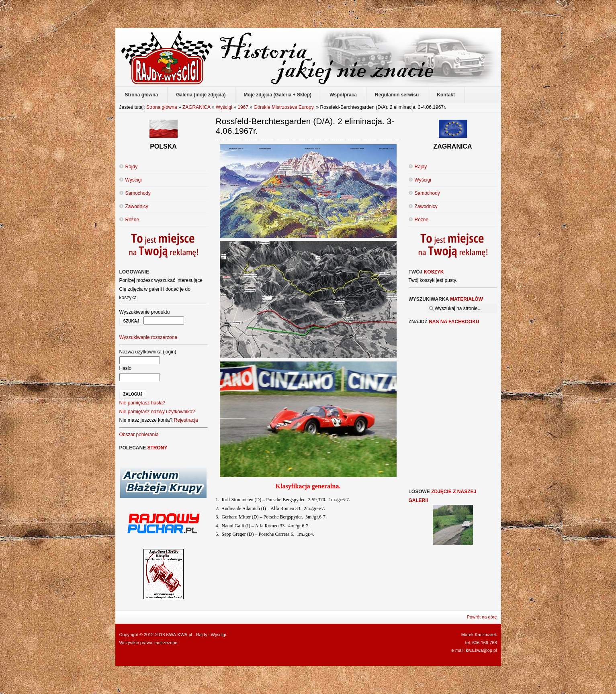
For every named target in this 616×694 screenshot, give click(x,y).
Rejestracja (186, 420)
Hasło (126, 368)
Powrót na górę (482, 617)
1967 (243, 107)
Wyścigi (224, 107)
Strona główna (162, 107)
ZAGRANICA (196, 107)
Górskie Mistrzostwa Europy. (284, 107)
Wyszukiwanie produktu (145, 312)
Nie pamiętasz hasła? (142, 403)
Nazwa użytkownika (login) (148, 352)
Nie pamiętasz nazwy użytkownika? (157, 412)
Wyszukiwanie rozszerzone (148, 337)
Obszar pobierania (139, 435)
